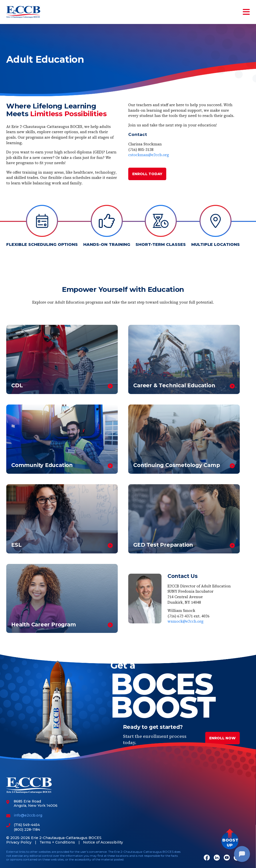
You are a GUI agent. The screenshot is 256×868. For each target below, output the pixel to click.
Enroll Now (222, 738)
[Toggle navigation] (245, 12)
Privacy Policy (19, 842)
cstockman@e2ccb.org (149, 155)
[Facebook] (207, 858)
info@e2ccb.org (28, 815)
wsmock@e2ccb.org (185, 621)
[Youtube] (227, 858)
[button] (230, 841)
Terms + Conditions (57, 842)
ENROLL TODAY (147, 174)
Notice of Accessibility (103, 842)
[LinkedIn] (217, 858)
